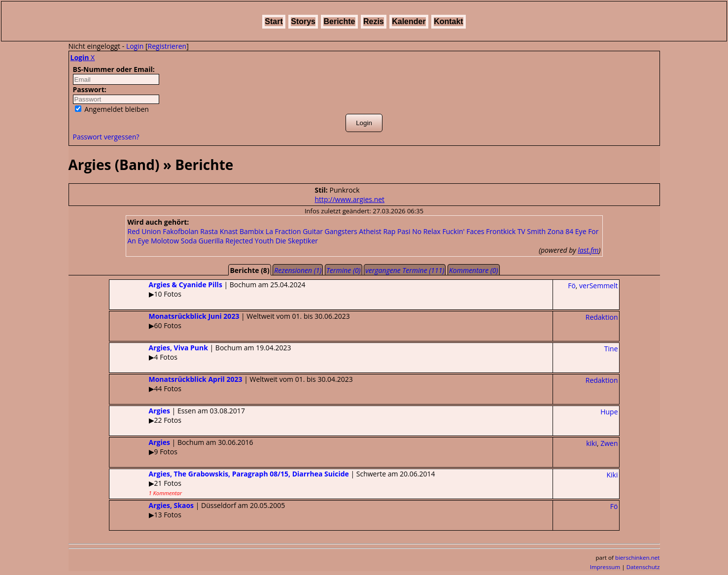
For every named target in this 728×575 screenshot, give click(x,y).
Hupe (609, 412)
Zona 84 (560, 231)
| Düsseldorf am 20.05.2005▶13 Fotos (197, 510)
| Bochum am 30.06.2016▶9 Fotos (181, 447)
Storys (303, 21)
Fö (572, 286)
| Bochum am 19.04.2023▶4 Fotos (200, 352)
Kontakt (449, 21)
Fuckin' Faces (464, 231)
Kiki (612, 475)
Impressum (605, 567)
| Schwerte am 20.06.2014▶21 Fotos (272, 483)
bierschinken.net (638, 558)
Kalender (409, 21)
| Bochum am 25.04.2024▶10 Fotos (208, 289)
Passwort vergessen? (106, 137)
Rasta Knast (219, 231)
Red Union (144, 231)
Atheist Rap (377, 231)
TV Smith (532, 231)
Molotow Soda (174, 241)
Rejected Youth (249, 241)
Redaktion (602, 317)
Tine (611, 349)
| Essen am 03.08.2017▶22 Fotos (177, 415)
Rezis (374, 21)
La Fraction (283, 231)
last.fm (588, 250)
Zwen (609, 443)
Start (274, 21)
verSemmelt (598, 286)
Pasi (404, 231)
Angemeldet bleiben (112, 109)
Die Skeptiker (297, 241)
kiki (591, 443)
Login (135, 46)
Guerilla (211, 241)
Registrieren (167, 46)
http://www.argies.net (350, 199)
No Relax (426, 231)
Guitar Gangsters (330, 231)
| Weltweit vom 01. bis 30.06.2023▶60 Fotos (230, 321)
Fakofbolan (180, 231)
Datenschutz (643, 567)
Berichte (339, 21)
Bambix (252, 231)
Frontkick (501, 231)
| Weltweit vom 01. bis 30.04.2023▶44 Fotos (231, 384)
